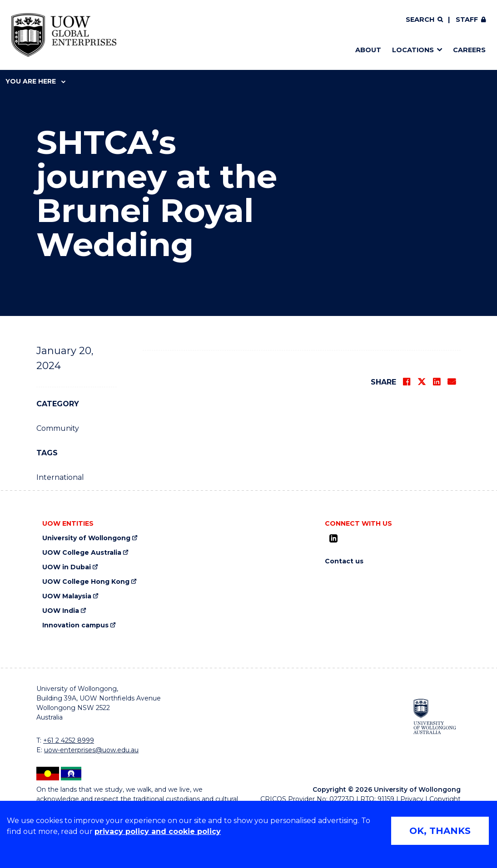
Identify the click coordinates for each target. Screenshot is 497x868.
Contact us (344, 561)
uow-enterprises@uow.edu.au (91, 750)
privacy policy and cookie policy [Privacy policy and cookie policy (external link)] (158, 831)
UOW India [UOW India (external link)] (61, 611)
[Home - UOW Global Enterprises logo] (64, 35)
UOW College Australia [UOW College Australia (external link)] (82, 553)
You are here (35, 81)
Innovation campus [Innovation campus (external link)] (75, 625)
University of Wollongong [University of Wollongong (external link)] (86, 538)
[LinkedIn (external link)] (333, 538)
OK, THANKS (440, 831)
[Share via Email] (452, 382)
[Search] (424, 20)
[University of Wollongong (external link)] (435, 716)
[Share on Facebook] (407, 382)
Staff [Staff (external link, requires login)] (467, 20)
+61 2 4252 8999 (69, 740)
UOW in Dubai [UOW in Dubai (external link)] (67, 567)
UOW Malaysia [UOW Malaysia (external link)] (67, 596)
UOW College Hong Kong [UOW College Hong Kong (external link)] (86, 582)
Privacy (412, 799)
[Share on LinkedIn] (437, 382)
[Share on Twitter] (422, 382)
